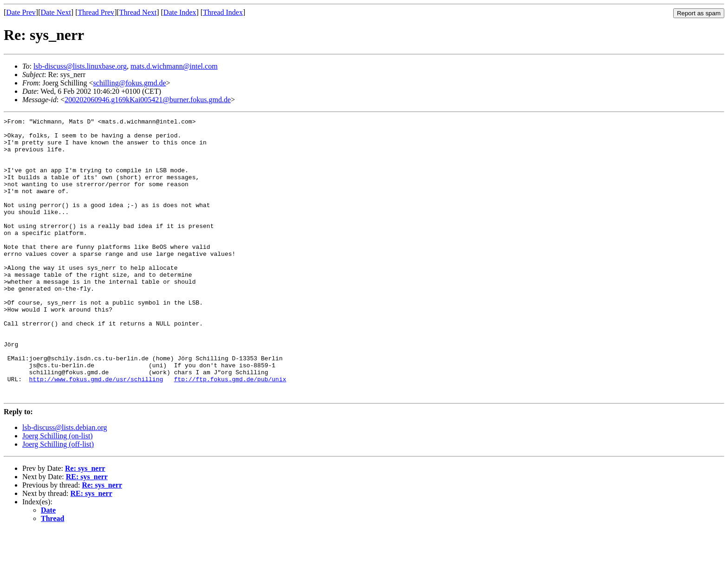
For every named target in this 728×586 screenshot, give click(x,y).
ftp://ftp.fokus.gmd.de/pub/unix (230, 432)
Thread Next (138, 12)
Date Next (56, 12)
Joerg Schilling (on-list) (58, 492)
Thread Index (223, 12)
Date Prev (21, 12)
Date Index (180, 12)
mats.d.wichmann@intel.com (174, 66)
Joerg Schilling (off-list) (58, 500)
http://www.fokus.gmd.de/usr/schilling (96, 432)
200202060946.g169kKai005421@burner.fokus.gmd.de (148, 100)
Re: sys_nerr (85, 524)
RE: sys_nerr (87, 532)
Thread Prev (96, 12)
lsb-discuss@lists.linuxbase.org (80, 66)
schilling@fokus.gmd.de (130, 83)
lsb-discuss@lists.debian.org (65, 483)
